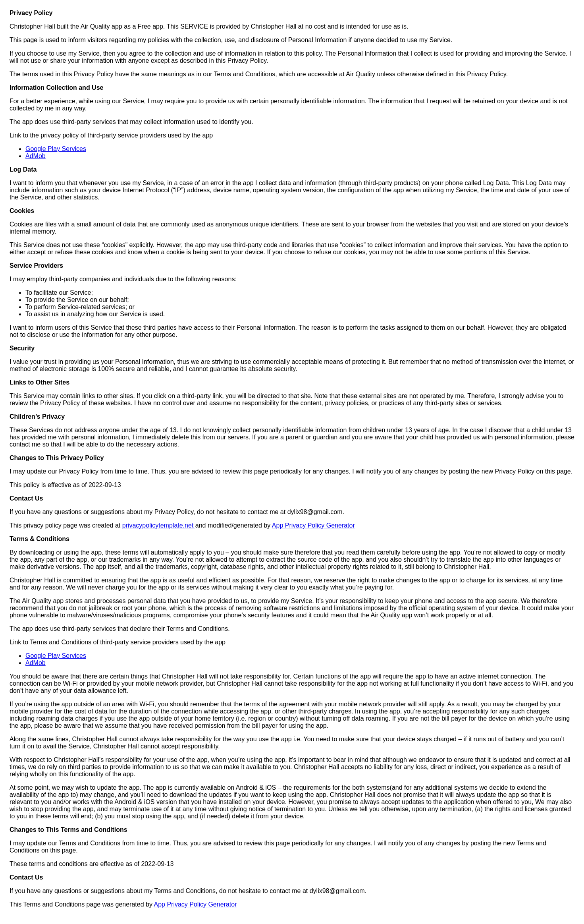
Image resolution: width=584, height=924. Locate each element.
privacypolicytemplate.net (159, 525)
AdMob (36, 156)
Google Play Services (56, 149)
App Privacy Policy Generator (313, 525)
